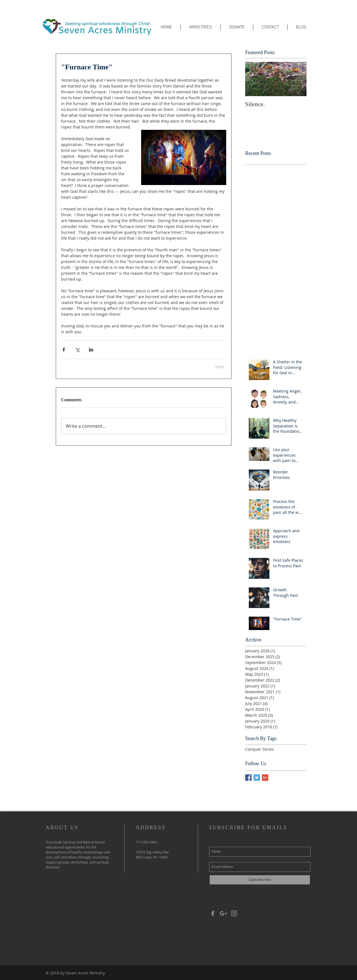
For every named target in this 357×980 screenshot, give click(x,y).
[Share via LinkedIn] (91, 350)
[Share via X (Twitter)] (77, 350)
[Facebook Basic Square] (248, 778)
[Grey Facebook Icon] (213, 913)
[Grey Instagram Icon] (234, 913)
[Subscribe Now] (260, 880)
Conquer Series (260, 749)
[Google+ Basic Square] (265, 778)
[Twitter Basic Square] (257, 778)
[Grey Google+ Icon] (223, 913)
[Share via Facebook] (64, 350)
